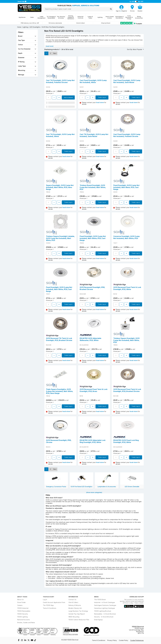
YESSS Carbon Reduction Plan (79, 620)
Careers (20, 605)
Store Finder (21, 602)
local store (100, 102)
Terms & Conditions (50, 608)
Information (73, 597)
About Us (20, 600)
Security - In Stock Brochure (104, 617)
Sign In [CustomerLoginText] (118, 11)
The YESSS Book (100, 600)
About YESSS (22, 597)
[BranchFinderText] (132, 8)
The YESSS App (48, 605)
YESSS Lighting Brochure (103, 611)
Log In (45, 600)
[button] (27, 36)
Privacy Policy (112, 640)
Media (96, 597)
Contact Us (72, 600)
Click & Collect (73, 602)
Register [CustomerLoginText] (124, 11)
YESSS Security (23, 614)
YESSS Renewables (24, 611)
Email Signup (98, 620)
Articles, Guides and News (26, 623)
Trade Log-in (102, 97)
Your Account (49, 597)
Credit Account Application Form (54, 602)
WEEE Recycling (74, 617)
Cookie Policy (124, 640)
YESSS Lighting (22, 617)
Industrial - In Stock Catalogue (104, 602)
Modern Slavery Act (75, 608)
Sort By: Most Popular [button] (135, 49)
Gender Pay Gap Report (77, 614)
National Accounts (24, 620)
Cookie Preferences (137, 640)
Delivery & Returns (75, 605)
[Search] (111, 9)
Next (55, 53)
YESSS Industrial (23, 608)
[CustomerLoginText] (121, 7)
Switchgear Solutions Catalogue (105, 605)
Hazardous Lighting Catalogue (105, 608)
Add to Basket (68, 97)
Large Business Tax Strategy (78, 611)
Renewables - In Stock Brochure (105, 614)
